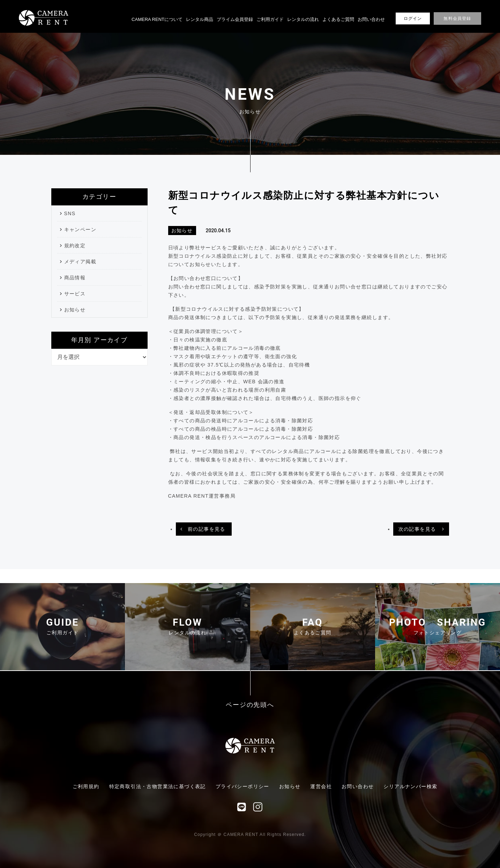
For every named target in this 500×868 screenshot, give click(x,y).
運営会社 (321, 786)
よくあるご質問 (338, 19)
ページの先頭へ (250, 705)
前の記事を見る (207, 529)
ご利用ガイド (270, 19)
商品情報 (75, 278)
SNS (70, 213)
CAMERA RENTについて (157, 19)
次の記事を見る (417, 529)
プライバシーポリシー (242, 786)
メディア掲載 (80, 262)
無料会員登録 (457, 18)
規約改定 (75, 246)
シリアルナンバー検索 (410, 786)
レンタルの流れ (303, 19)
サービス (75, 294)
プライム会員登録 (235, 19)
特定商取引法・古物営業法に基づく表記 (158, 786)
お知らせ (75, 310)
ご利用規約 (86, 786)
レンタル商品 (200, 19)
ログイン (413, 18)
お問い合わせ (371, 19)
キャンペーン (80, 229)
